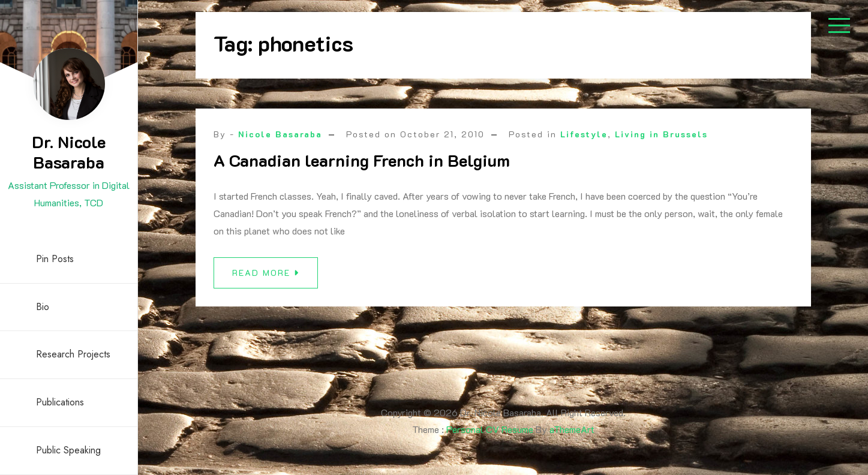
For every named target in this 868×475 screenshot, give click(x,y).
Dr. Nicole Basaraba (69, 152)
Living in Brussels (661, 134)
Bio (43, 307)
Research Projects (73, 354)
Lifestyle (584, 134)
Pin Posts (55, 259)
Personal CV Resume (490, 429)
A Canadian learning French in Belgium (362, 160)
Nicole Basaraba (280, 134)
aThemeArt (572, 429)
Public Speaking (68, 450)
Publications (60, 402)
